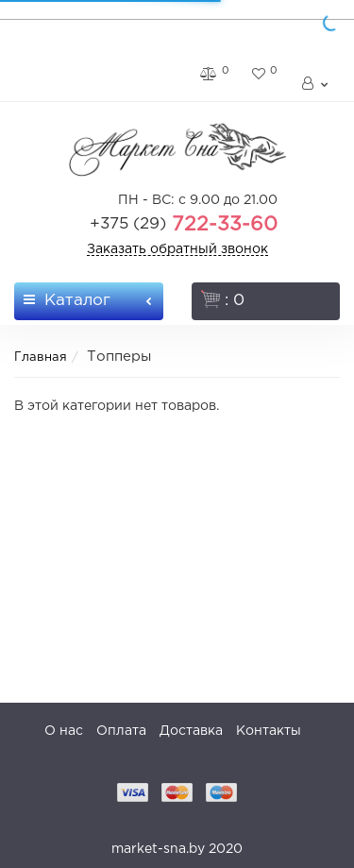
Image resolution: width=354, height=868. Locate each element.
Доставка (191, 731)
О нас (64, 731)
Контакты (269, 731)
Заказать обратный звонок (177, 249)
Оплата (121, 731)
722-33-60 (184, 225)
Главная (41, 357)
